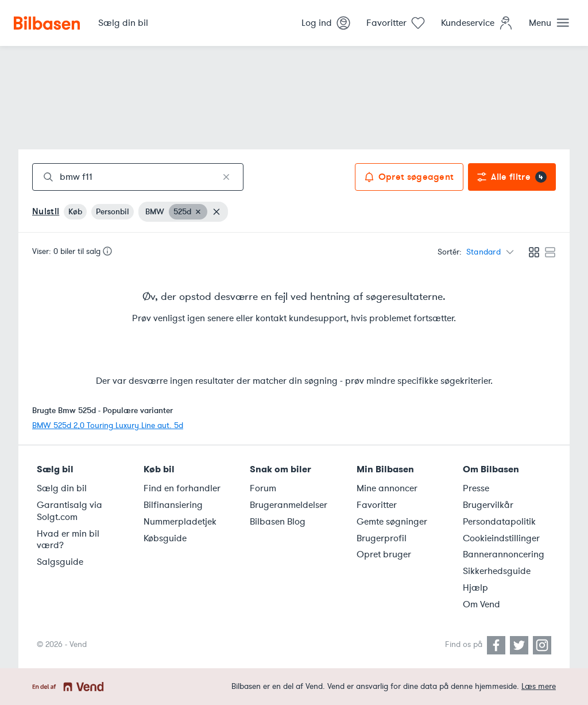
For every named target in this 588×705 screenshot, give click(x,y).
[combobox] (138, 177)
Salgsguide (60, 562)
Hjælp (475, 588)
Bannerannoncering (504, 554)
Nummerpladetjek (180, 522)
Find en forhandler (182, 488)
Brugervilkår (488, 505)
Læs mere (539, 686)
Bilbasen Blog (278, 522)
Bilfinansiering (173, 505)
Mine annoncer (387, 488)
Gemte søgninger (392, 522)
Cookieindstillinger (501, 538)
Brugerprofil (382, 538)
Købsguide (165, 538)
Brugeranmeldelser (289, 505)
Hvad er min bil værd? (68, 540)
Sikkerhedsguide (497, 571)
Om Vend (481, 604)
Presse (476, 488)
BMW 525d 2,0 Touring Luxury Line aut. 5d (108, 425)
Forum (263, 488)
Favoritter (377, 505)
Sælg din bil (62, 488)
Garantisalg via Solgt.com (69, 511)
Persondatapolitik (499, 522)
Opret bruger (384, 554)
